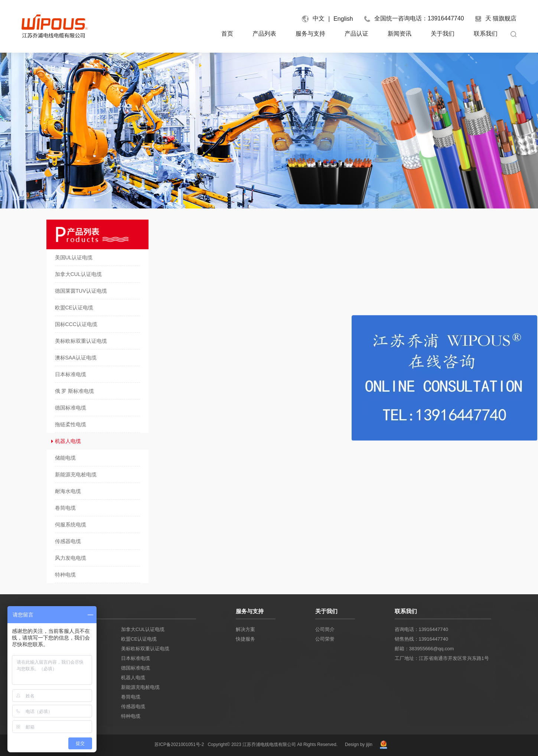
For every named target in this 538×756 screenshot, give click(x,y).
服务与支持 (310, 34)
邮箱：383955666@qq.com (424, 649)
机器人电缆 (133, 678)
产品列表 (264, 34)
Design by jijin (359, 745)
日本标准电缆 (136, 658)
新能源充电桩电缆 (140, 687)
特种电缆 (131, 716)
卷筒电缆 (131, 697)
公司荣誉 (325, 639)
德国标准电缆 (136, 668)
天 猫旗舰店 (496, 19)
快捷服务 (245, 639)
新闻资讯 (400, 34)
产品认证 (356, 34)
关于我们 (443, 34)
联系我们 (486, 34)
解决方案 (245, 629)
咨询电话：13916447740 (422, 629)
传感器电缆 (133, 706)
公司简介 (325, 629)
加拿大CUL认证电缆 (143, 629)
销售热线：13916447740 (422, 639)
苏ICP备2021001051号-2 (179, 745)
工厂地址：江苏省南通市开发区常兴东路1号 (442, 658)
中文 (319, 18)
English (343, 19)
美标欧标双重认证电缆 (145, 649)
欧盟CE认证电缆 (139, 639)
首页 (227, 34)
